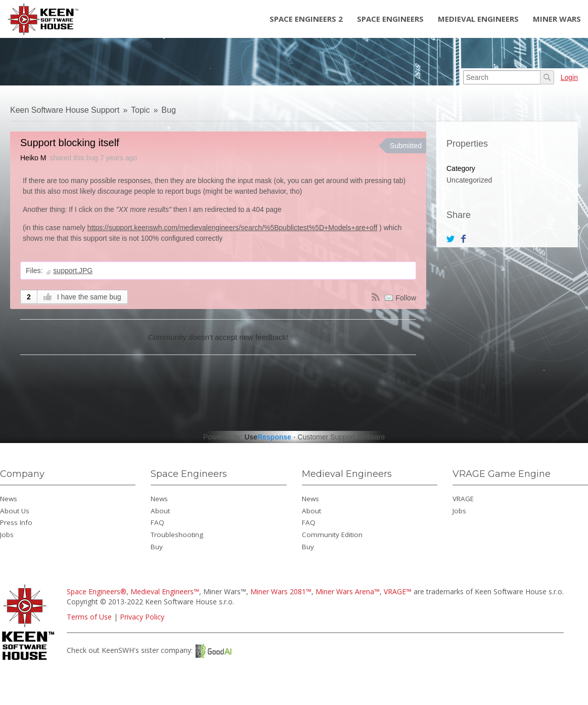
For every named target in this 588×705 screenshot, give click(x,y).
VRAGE (463, 499)
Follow (406, 298)
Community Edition (332, 535)
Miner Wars (557, 19)
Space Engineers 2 (306, 19)
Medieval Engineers (478, 19)
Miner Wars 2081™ (281, 591)
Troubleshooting (177, 535)
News (9, 499)
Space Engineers (390, 19)
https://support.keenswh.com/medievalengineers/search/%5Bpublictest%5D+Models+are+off (233, 228)
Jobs (7, 535)
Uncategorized (469, 180)
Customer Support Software (342, 437)
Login (569, 77)
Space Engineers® (97, 591)
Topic (140, 110)
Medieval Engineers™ (165, 591)
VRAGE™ (398, 591)
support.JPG (73, 271)
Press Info (16, 522)
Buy (157, 547)
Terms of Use (89, 617)
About (160, 511)
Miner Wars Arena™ (348, 591)
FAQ (157, 522)
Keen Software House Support (65, 110)
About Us (15, 511)
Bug (168, 110)
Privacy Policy (142, 617)
